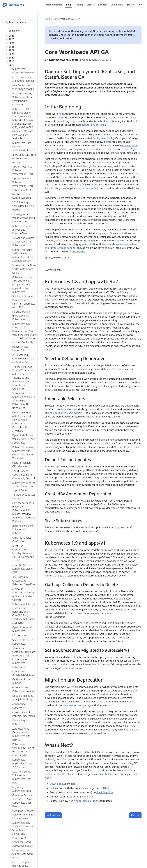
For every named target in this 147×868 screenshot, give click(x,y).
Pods (61, 114)
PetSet (92, 240)
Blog (48, 19)
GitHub (109, 774)
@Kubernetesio (82, 801)
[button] (130, 5)
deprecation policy (74, 705)
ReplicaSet (62, 149)
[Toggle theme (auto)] (140, 5)
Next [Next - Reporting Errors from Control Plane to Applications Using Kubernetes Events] (135, 815)
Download (56, 784)
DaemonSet (91, 188)
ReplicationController (93, 125)
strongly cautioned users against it (65, 413)
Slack (90, 797)
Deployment (81, 149)
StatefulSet (79, 251)
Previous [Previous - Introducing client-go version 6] (53, 815)
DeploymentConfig (103, 138)
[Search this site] (19, 22)
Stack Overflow (105, 792)
